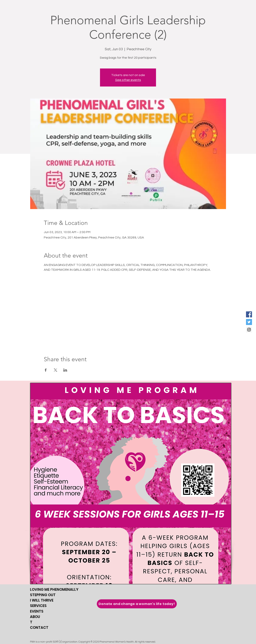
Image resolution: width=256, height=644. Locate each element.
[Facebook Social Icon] (249, 314)
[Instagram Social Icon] (249, 330)
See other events (128, 80)
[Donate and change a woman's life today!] (137, 604)
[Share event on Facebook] (46, 370)
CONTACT (39, 627)
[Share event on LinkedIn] (65, 370)
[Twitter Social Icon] (249, 322)
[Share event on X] (55, 370)
